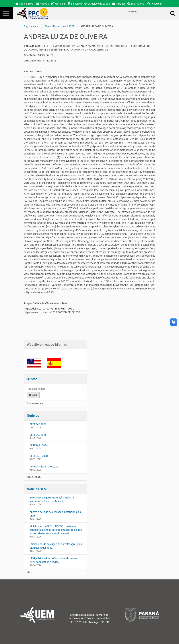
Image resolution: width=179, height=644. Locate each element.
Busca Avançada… (36, 403)
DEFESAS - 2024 (39, 445)
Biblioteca (75, 4)
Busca (173, 13)
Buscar (32, 379)
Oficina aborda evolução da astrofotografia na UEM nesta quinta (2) (56, 546)
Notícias (43, 4)
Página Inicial (25, 4)
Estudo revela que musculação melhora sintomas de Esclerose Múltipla (52, 499)
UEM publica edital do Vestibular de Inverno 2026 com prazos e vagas (54, 560)
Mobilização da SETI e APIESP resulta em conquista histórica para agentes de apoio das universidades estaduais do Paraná (56, 530)
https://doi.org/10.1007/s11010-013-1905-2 (49, 309)
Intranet (119, 4)
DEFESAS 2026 (38, 424)
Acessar (132, 11)
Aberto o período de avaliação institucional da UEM (55, 514)
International (136, 4)
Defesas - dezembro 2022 (44, 467)
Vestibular (59, 4)
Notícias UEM (37, 489)
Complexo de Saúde (97, 4)
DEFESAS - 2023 (39, 456)
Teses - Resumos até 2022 (60, 26)
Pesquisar (155, 4)
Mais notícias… (34, 477)
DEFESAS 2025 (38, 435)
